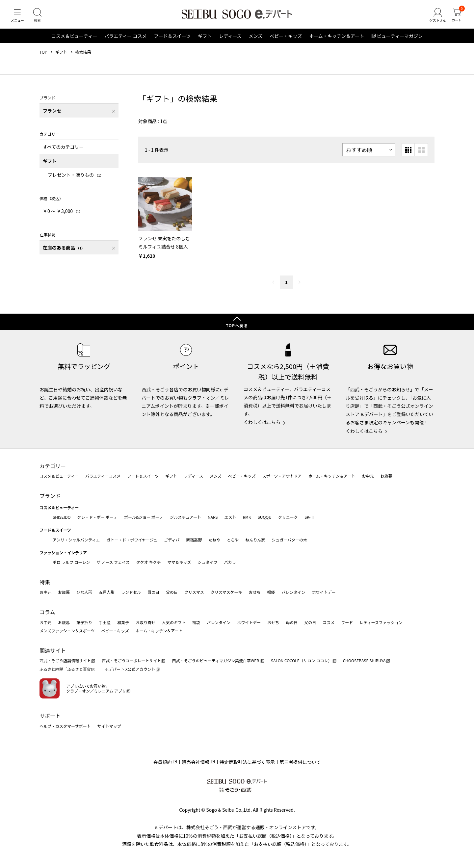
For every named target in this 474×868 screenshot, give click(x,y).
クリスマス (194, 592)
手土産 (105, 622)
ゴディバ (172, 540)
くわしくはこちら (262, 422)
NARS (213, 517)
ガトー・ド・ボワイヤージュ (132, 540)
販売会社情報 (196, 762)
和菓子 (123, 622)
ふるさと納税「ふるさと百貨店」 (69, 669)
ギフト (205, 41)
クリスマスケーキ (226, 592)
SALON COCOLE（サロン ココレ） (301, 661)
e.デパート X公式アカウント (130, 669)
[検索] (39, 18)
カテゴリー (53, 466)
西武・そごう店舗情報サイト (65, 661)
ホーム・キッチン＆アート (337, 41)
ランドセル (131, 592)
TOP (43, 57)
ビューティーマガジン (400, 41)
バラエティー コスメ (125, 41)
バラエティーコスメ (103, 476)
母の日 (153, 592)
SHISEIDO (62, 517)
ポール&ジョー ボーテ (144, 517)
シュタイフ (208, 562)
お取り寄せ (145, 622)
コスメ (329, 622)
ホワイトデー (324, 592)
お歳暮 (386, 476)
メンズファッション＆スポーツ (67, 631)
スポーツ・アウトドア (282, 476)
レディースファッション (381, 622)
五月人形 (107, 592)
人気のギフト (174, 622)
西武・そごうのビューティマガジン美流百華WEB (216, 661)
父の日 (172, 592)
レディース (230, 41)
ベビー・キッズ (286, 41)
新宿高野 (194, 540)
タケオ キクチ (149, 562)
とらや (233, 540)
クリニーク (288, 517)
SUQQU (265, 517)
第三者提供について (300, 762)
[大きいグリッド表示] (421, 155)
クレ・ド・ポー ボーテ (97, 517)
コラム (47, 612)
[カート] (456, 18)
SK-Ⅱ (310, 517)
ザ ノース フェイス (113, 562)
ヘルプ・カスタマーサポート (65, 726)
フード (347, 622)
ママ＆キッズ (179, 562)
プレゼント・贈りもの (76, 180)
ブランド (50, 496)
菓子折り (84, 622)
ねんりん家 (255, 540)
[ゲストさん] (435, 18)
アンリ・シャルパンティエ (76, 540)
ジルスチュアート (185, 517)
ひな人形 (84, 592)
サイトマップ (109, 726)
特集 (45, 582)
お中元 (368, 476)
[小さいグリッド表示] (408, 155)
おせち (254, 592)
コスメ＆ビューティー (74, 41)
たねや (214, 540)
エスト (230, 517)
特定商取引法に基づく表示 (247, 762)
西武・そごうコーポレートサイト (131, 661)
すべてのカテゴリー (63, 151)
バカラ (230, 562)
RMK (247, 517)
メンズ (256, 41)
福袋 (271, 592)
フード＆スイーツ (172, 41)
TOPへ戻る (237, 325)
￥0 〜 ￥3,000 (63, 216)
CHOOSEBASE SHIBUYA (364, 661)
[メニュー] (18, 18)
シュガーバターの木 (289, 540)
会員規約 (162, 762)
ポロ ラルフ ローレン (71, 562)
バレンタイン (293, 592)
